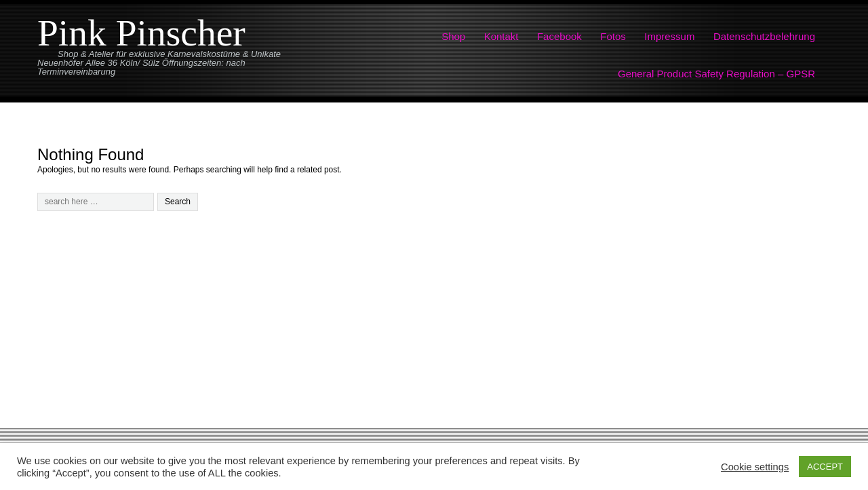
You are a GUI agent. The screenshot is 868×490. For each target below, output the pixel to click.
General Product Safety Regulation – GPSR (716, 74)
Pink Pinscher (141, 33)
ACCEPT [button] (825, 467)
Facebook (559, 36)
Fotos (613, 36)
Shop (453, 36)
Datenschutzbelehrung (764, 36)
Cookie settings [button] (755, 467)
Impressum (669, 36)
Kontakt (501, 36)
